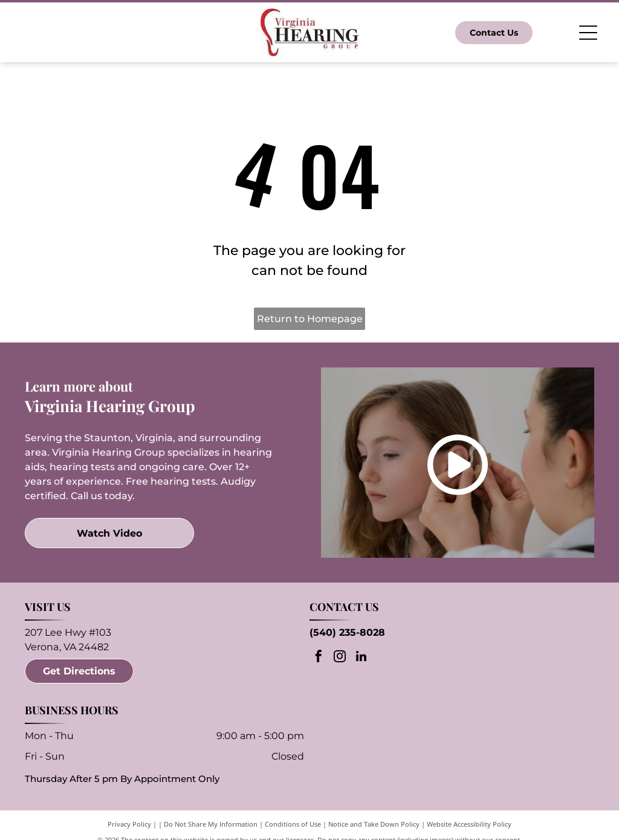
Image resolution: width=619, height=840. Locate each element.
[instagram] (340, 658)
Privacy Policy (129, 824)
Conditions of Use (293, 824)
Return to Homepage (310, 319)
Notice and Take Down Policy (374, 824)
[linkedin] (361, 658)
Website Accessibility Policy (469, 824)
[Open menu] (588, 33)
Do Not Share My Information (211, 824)
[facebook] (319, 658)
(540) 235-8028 (347, 632)
